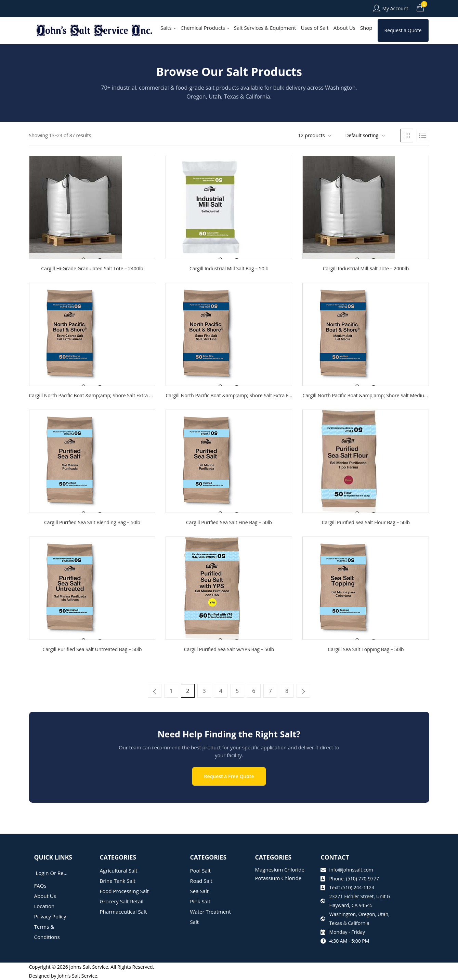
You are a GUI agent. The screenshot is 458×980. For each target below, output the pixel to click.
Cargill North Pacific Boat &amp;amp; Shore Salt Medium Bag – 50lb (377, 395)
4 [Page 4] (221, 691)
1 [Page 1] (172, 691)
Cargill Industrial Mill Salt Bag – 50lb (229, 268)
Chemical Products (205, 28)
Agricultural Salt (119, 870)
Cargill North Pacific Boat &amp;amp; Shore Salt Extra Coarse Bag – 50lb (109, 395)
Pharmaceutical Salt (123, 911)
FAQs (40, 885)
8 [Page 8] (286, 691)
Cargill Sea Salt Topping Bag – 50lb (366, 649)
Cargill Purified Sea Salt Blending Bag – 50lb (92, 522)
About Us (344, 28)
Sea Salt (200, 891)
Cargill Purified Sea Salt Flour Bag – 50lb (366, 522)
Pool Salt (200, 870)
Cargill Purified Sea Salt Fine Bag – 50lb (229, 522)
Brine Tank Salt (118, 880)
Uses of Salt (315, 28)
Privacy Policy (50, 916)
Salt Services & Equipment (265, 28)
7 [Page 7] (270, 691)
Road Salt (201, 880)
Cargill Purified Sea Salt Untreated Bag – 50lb (92, 649)
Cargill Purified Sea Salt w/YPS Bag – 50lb (229, 649)
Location (44, 906)
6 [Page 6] (254, 691)
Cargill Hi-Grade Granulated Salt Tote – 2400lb (92, 268)
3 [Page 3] (204, 691)
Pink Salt (200, 901)
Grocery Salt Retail (122, 901)
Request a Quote (403, 30)
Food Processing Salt (125, 891)
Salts (168, 28)
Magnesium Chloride (280, 869)
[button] (420, 8)
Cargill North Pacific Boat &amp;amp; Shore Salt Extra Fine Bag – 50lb (242, 395)
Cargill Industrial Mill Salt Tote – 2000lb (366, 268)
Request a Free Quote (229, 776)
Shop (366, 28)
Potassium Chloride (278, 878)
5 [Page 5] (237, 691)
